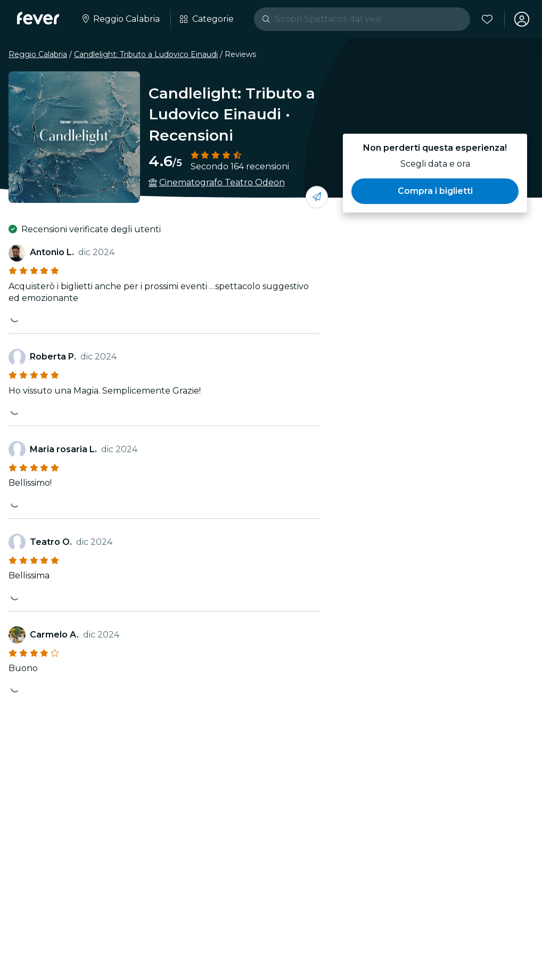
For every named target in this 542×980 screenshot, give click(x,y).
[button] (435, 191)
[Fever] (38, 18)
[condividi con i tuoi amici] (317, 197)
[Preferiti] (487, 19)
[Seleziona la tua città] (120, 19)
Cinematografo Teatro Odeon (222, 182)
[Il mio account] (522, 19)
